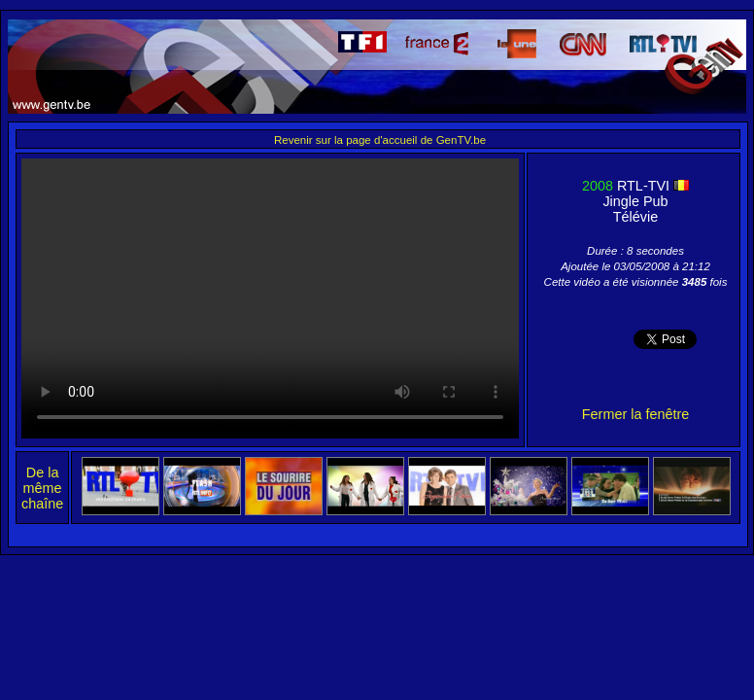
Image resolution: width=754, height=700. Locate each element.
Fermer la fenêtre (635, 414)
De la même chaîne (42, 488)
